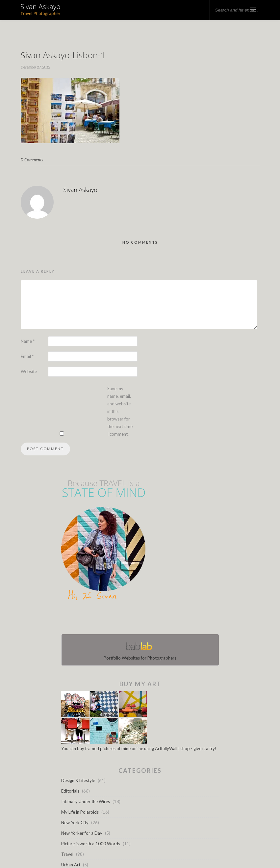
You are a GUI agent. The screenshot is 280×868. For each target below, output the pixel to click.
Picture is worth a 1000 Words (91, 844)
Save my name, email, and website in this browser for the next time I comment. (120, 411)
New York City (75, 823)
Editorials (70, 791)
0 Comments (32, 160)
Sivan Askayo (80, 190)
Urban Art (71, 865)
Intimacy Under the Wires (86, 801)
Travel (67, 854)
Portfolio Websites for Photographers (140, 650)
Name (28, 341)
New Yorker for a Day (82, 833)
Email (27, 356)
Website (29, 371)
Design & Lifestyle (78, 780)
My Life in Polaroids (80, 812)
